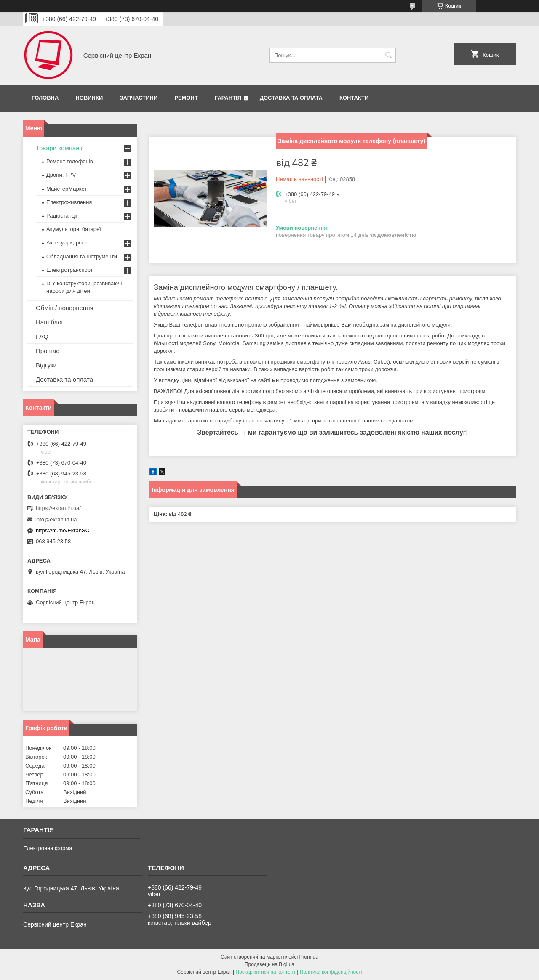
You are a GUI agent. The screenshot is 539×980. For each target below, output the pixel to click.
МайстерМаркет (67, 189)
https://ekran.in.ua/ (58, 508)
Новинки (89, 98)
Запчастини (139, 98)
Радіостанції (62, 216)
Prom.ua (309, 957)
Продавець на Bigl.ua (269, 964)
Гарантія (228, 98)
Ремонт (186, 98)
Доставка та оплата (291, 98)
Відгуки (46, 365)
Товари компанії (59, 148)
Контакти (354, 98)
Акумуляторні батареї (74, 229)
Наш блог (50, 322)
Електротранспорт (70, 270)
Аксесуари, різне (68, 243)
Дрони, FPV (61, 175)
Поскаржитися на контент (266, 972)
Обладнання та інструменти (82, 256)
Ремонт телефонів (70, 161)
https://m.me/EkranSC (63, 530)
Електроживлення (69, 202)
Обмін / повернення (65, 308)
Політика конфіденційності (331, 972)
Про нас (48, 351)
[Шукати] (388, 55)
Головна (45, 98)
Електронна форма (48, 848)
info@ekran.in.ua (56, 519)
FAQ (42, 336)
